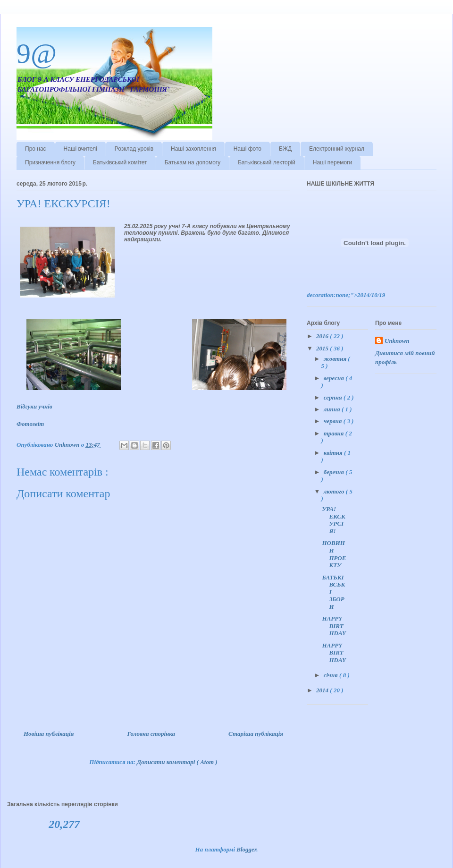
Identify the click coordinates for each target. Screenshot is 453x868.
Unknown (397, 341)
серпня (334, 397)
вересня (335, 378)
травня (335, 433)
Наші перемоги (333, 162)
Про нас (36, 149)
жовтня (336, 359)
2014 (323, 690)
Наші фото (247, 149)
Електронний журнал (337, 149)
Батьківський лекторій (267, 162)
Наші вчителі (80, 149)
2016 (323, 336)
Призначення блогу (50, 162)
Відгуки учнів (35, 406)
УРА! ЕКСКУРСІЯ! (333, 520)
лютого (335, 491)
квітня (334, 453)
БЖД (285, 149)
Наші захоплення (193, 149)
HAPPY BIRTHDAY (334, 626)
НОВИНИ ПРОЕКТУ (334, 554)
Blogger (246, 849)
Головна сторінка (151, 734)
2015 (323, 348)
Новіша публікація (49, 734)
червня (334, 421)
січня (331, 675)
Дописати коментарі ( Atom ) (177, 762)
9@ (37, 53)
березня (335, 472)
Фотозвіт (31, 424)
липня (333, 409)
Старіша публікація (256, 734)
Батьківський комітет (120, 162)
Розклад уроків (134, 149)
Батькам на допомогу (193, 162)
